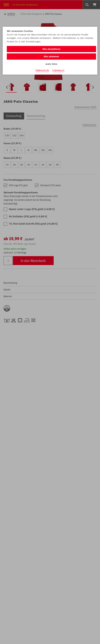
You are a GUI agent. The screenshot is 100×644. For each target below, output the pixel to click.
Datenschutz (42, 70)
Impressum (58, 70)
